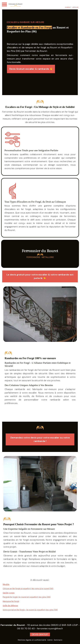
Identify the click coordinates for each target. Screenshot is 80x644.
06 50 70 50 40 (26, 629)
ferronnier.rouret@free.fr (50, 629)
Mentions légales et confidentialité (32, 640)
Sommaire (58, 640)
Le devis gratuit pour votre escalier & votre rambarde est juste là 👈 (40, 276)
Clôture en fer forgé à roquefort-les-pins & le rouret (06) (28, 589)
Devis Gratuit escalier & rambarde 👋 (31, 69)
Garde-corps (9, 593)
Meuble (6, 584)
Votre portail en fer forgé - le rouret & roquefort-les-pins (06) (30, 610)
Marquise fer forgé (11, 601)
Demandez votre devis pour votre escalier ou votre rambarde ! (40, 439)
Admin (50, 640)
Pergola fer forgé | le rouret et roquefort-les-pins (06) (27, 597)
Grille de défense (10, 606)
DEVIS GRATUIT (40, 634)
